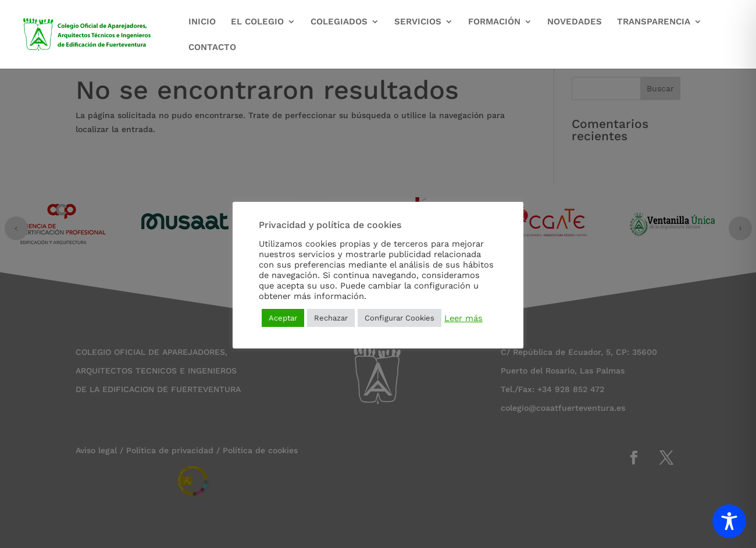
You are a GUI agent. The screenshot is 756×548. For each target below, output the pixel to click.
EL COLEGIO (257, 22)
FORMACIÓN (494, 22)
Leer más (463, 318)
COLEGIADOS (339, 22)
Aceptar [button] (283, 318)
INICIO (202, 22)
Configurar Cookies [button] (400, 318)
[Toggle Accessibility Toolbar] (729, 521)
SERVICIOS (418, 22)
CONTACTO (212, 48)
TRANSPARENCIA (654, 22)
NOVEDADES (575, 22)
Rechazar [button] (331, 318)
